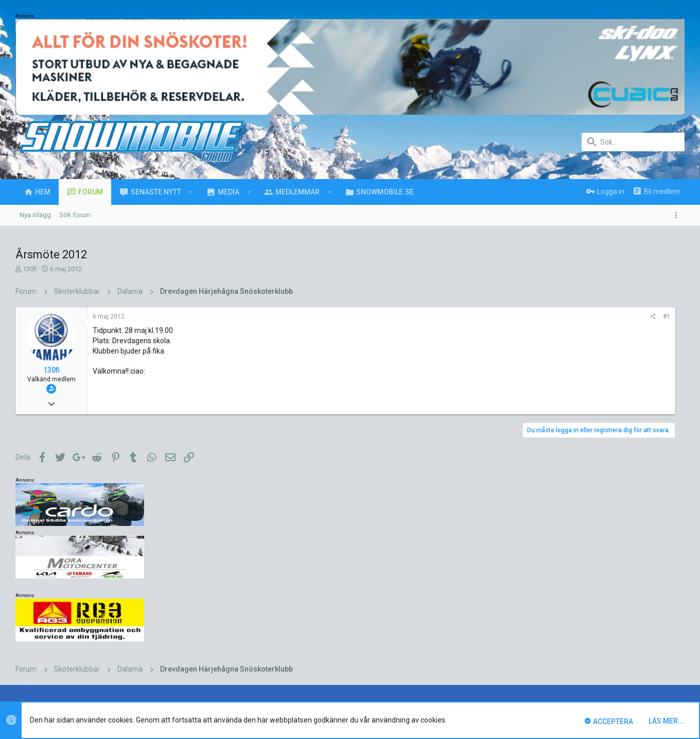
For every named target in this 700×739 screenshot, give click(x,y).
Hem (649, 655)
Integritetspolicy (590, 655)
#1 (537, 316)
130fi (30, 269)
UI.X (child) (54, 655)
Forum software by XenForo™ (99, 686)
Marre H (222, 602)
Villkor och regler (535, 655)
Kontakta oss (484, 655)
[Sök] (633, 142)
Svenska (99, 655)
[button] (191, 192)
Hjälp (628, 655)
